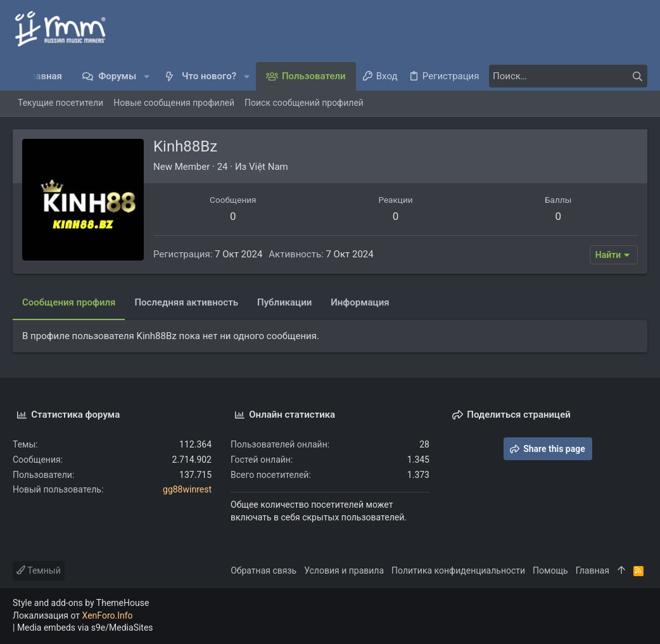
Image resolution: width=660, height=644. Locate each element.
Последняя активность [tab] (186, 302)
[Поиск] (568, 76)
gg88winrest (187, 489)
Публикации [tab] (284, 302)
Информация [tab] (360, 302)
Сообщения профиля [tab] (69, 302)
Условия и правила (344, 570)
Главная (593, 570)
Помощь (550, 570)
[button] (147, 76)
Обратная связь (263, 570)
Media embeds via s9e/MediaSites (85, 628)
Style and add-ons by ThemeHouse (81, 603)
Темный (39, 570)
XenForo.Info (108, 615)
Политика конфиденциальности (458, 570)
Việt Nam (269, 167)
